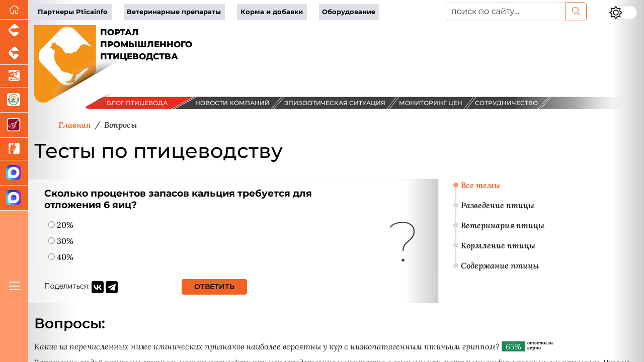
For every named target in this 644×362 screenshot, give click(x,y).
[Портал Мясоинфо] (14, 125)
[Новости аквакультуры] (14, 76)
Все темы (480, 185)
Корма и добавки (272, 12)
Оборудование (349, 12)
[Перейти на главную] (14, 10)
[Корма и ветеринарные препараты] (14, 100)
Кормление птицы (498, 245)
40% (61, 257)
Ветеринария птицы (503, 225)
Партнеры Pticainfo (73, 12)
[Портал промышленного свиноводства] (14, 31)
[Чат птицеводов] (14, 198)
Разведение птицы (498, 205)
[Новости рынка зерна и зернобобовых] (14, 149)
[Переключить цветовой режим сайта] (623, 13)
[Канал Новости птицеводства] (14, 173)
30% (61, 241)
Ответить (214, 287)
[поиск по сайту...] (505, 12)
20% (61, 225)
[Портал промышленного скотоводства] (14, 54)
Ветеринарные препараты (174, 12)
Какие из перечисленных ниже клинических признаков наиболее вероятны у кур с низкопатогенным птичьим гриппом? (267, 346)
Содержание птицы (500, 265)
